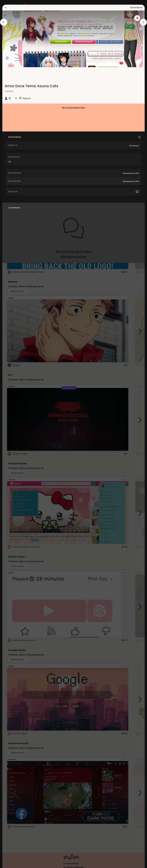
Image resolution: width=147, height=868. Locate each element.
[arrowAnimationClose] (4, 22)
